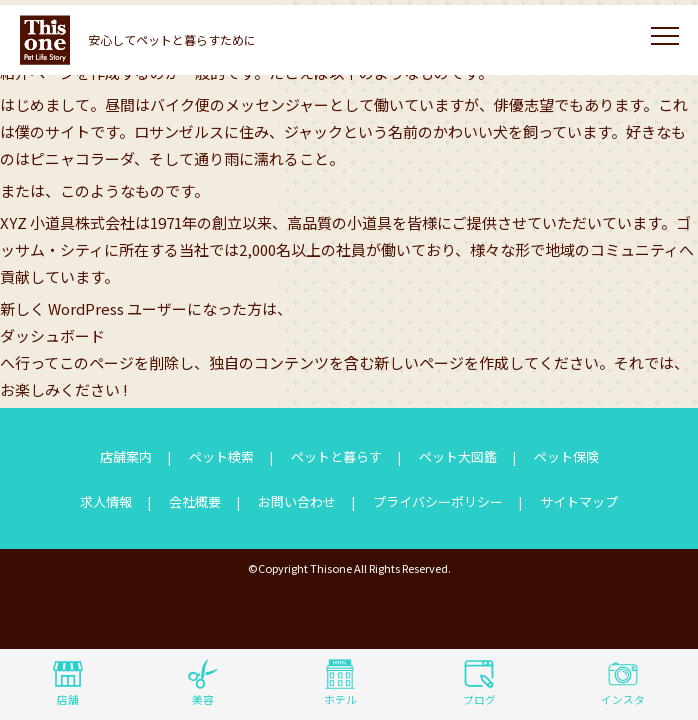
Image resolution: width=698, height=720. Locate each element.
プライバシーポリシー (438, 501)
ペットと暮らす (336, 456)
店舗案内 (126, 456)
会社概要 (195, 501)
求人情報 (106, 501)
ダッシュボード (52, 335)
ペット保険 (566, 456)
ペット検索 (221, 456)
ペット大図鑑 (458, 456)
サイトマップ (579, 501)
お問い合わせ (297, 501)
